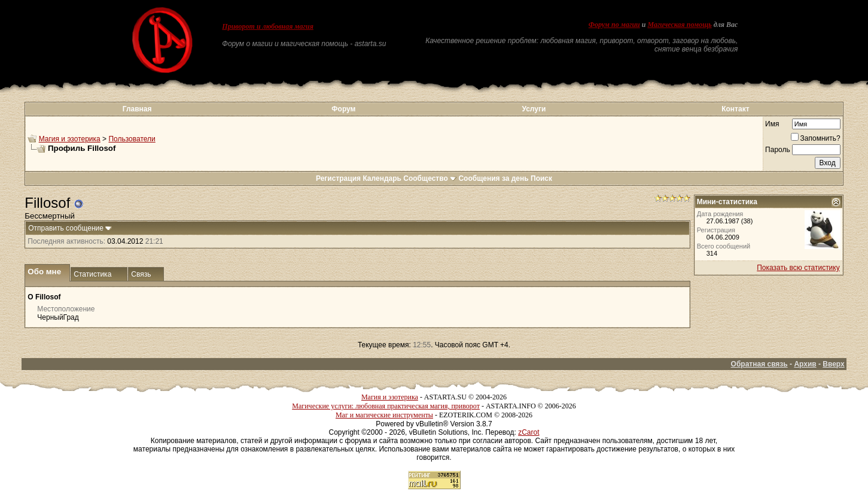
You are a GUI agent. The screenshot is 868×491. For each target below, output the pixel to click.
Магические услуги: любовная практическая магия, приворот (386, 406)
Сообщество (430, 178)
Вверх (833, 364)
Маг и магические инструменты (384, 415)
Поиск (541, 178)
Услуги (534, 109)
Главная (137, 109)
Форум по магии (614, 25)
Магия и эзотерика (70, 139)
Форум (343, 109)
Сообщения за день (493, 178)
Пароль (778, 150)
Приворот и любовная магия (268, 26)
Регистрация (338, 178)
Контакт (735, 109)
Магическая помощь (679, 25)
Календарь (382, 178)
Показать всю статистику (798, 268)
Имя (772, 124)
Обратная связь (759, 364)
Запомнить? (816, 138)
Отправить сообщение (66, 228)
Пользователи (132, 139)
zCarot (529, 432)
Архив (805, 364)
